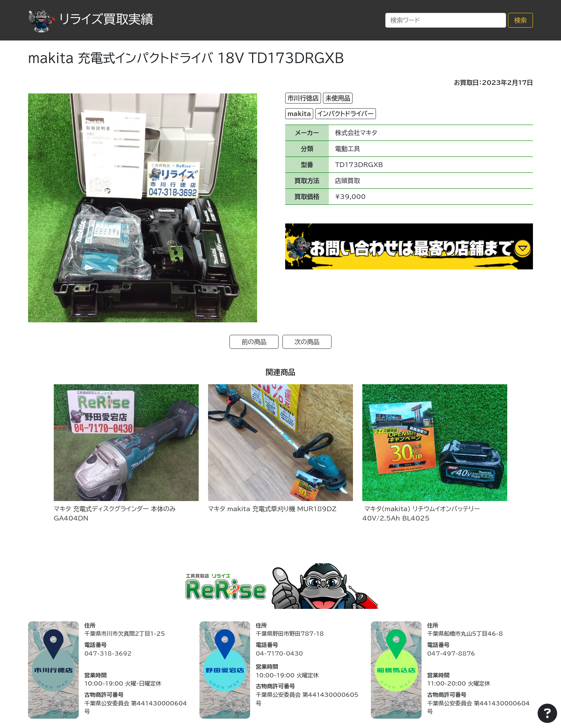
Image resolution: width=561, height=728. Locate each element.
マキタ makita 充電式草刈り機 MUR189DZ (272, 509)
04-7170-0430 (279, 653)
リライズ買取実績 (91, 19)
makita (299, 114)
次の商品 (307, 342)
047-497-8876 (451, 653)
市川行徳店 (303, 98)
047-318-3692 (108, 653)
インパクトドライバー (345, 114)
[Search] (446, 20)
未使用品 (338, 98)
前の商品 (254, 342)
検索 (520, 20)
